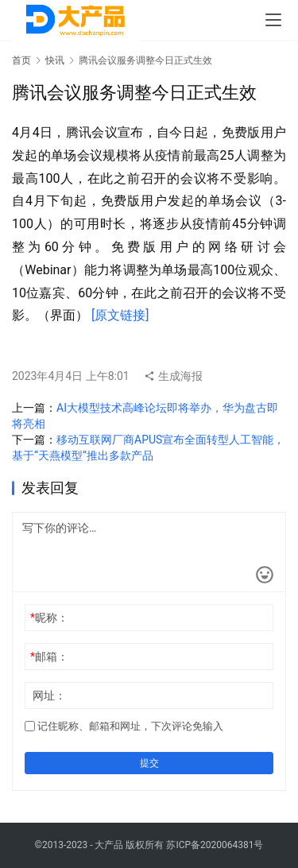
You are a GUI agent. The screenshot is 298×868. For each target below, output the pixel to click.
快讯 (55, 60)
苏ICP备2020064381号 (215, 845)
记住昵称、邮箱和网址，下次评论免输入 (124, 726)
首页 (21, 60)
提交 (149, 763)
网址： (49, 696)
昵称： (49, 618)
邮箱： (49, 657)
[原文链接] (120, 315)
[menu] (273, 20)
